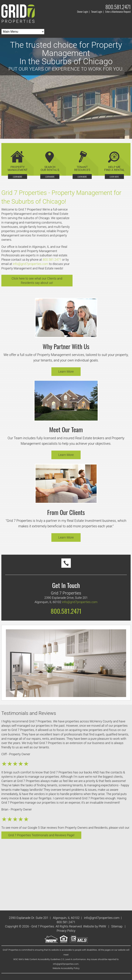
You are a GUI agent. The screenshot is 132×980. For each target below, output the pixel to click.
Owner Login (82, 12)
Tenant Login (97, 12)
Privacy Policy (66, 931)
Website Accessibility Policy (66, 968)
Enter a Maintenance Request (118, 12)
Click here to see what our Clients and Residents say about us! (37, 281)
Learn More (66, 372)
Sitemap (117, 926)
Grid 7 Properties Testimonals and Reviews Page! (41, 835)
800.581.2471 (118, 7)
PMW (102, 926)
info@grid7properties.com (31, 264)
